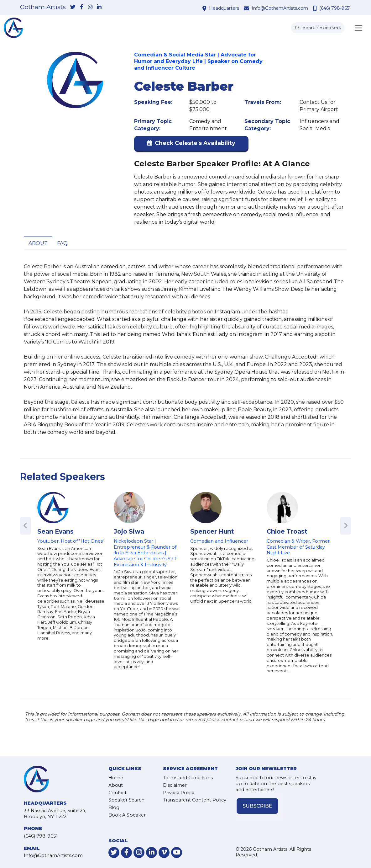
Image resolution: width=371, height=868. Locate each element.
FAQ (62, 243)
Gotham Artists (43, 7)
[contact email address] (247, 8)
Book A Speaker (127, 815)
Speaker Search (126, 800)
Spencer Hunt (212, 531)
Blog (114, 807)
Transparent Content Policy (195, 800)
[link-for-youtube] (177, 852)
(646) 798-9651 (335, 8)
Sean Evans (55, 531)
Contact (118, 793)
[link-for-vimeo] (164, 852)
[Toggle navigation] (358, 28)
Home (116, 778)
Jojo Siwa (129, 531)
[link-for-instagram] (90, 7)
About (38, 243)
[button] (191, 144)
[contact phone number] (316, 8)
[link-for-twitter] (73, 7)
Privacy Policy (179, 793)
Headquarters (224, 8)
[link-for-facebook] (81, 7)
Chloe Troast (287, 531)
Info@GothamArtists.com (280, 8)
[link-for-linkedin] (99, 7)
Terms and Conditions (188, 778)
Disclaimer (175, 785)
